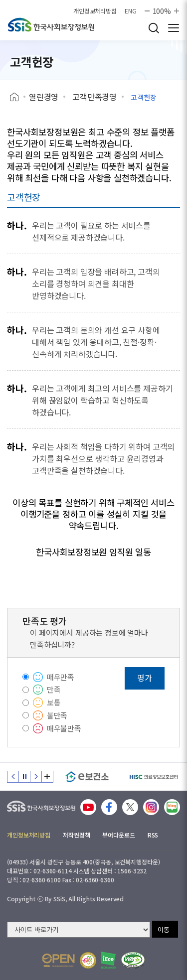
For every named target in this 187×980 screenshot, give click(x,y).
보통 (54, 702)
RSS (153, 835)
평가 (145, 678)
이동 (164, 929)
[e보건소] (87, 777)
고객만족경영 (94, 97)
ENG (131, 11)
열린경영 (44, 97)
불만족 (57, 715)
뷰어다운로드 (118, 835)
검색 (154, 28)
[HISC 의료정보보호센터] (153, 777)
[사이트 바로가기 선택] (79, 930)
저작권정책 (76, 835)
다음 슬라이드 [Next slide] (36, 777)
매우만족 (61, 677)
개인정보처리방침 (95, 11)
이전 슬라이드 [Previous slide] (13, 777)
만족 (54, 689)
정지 (24, 777)
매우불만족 (64, 728)
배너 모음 (47, 777)
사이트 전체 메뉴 (174, 28)
